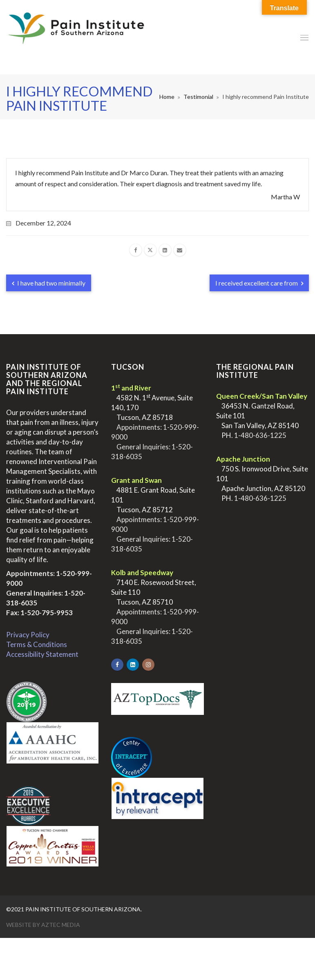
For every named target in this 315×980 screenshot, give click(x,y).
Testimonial (198, 97)
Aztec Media (61, 925)
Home (167, 97)
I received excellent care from (259, 283)
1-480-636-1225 (260, 435)
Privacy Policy (28, 635)
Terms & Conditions (37, 644)
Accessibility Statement (42, 654)
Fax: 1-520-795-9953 (39, 613)
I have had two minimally (49, 283)
